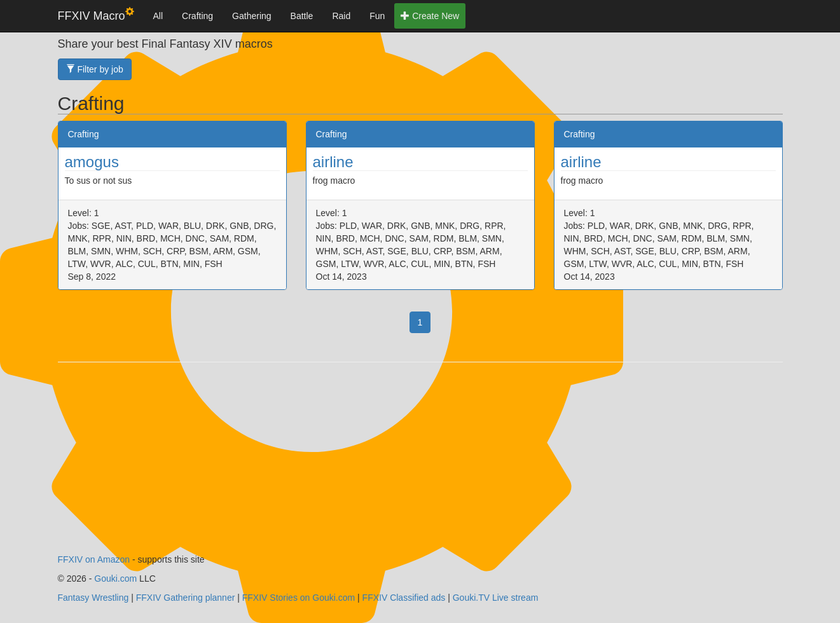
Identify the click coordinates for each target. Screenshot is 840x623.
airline (333, 162)
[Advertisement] (420, 464)
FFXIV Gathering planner (186, 598)
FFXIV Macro (96, 15)
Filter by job (95, 69)
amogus (92, 162)
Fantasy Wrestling (93, 598)
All (158, 16)
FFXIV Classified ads (404, 598)
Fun (377, 16)
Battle (302, 16)
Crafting (197, 16)
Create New (430, 16)
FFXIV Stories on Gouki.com (299, 598)
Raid (341, 16)
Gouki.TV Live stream (496, 598)
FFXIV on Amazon (94, 559)
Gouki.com (115, 578)
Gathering (251, 16)
